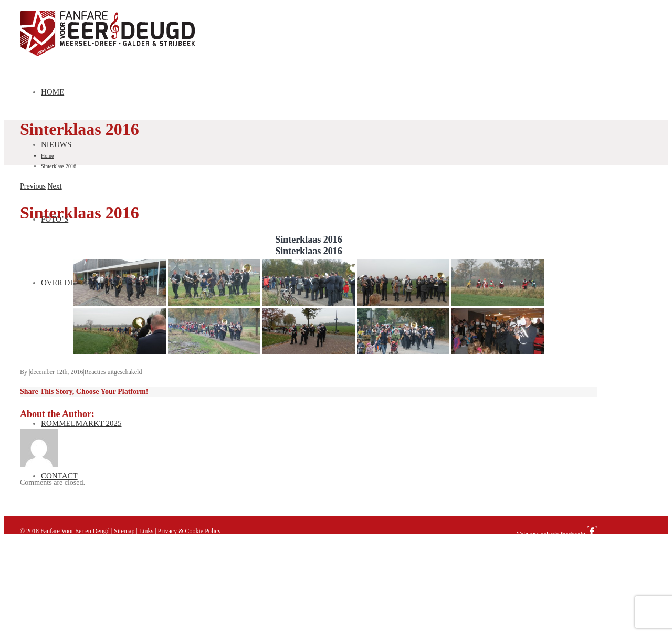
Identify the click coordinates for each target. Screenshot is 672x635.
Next (55, 186)
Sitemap (124, 531)
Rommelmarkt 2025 (81, 423)
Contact (59, 476)
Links (146, 531)
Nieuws (56, 144)
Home (52, 92)
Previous (33, 186)
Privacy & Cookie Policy (190, 531)
